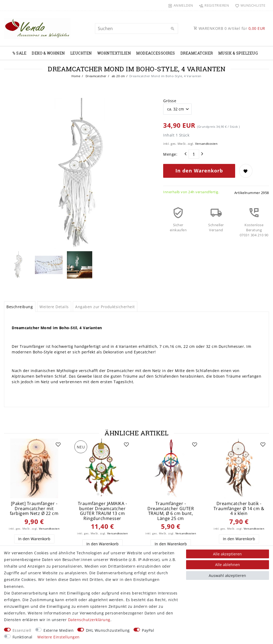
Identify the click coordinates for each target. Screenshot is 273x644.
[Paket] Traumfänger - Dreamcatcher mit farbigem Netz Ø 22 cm (34, 509)
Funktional (23, 637)
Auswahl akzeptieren (227, 575)
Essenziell (22, 630)
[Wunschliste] (249, 5)
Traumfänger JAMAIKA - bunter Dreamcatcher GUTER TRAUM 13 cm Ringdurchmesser (103, 511)
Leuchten (81, 53)
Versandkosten (206, 144)
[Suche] (173, 29)
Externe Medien (59, 630)
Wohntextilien (114, 53)
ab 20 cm (118, 76)
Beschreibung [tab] (20, 307)
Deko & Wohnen (48, 53)
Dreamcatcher (197, 53)
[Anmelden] (181, 5)
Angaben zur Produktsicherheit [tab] (105, 307)
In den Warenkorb (199, 171)
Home (76, 76)
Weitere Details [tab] (54, 307)
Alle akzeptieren (227, 554)
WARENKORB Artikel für (229, 28)
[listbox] (102, 468)
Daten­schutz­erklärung (89, 620)
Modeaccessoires (156, 53)
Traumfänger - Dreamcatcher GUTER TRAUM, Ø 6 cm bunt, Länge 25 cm (171, 511)
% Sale (19, 53)
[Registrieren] (214, 5)
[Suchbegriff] (136, 28)
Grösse (170, 101)
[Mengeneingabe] (194, 154)
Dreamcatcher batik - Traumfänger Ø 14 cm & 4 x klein (239, 509)
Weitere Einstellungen (59, 637)
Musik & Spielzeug (238, 53)
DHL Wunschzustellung (108, 630)
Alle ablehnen (228, 565)
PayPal (148, 630)
